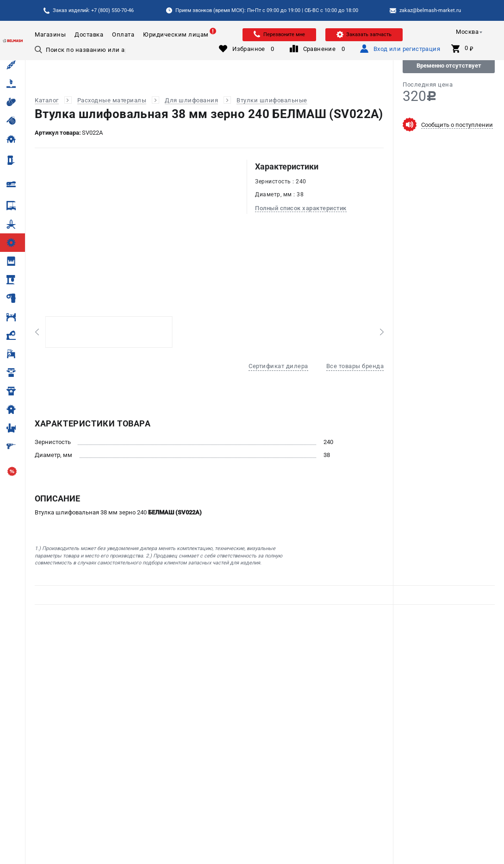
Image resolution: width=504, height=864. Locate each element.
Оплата (123, 34)
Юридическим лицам (176, 34)
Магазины (50, 34)
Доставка (89, 34)
